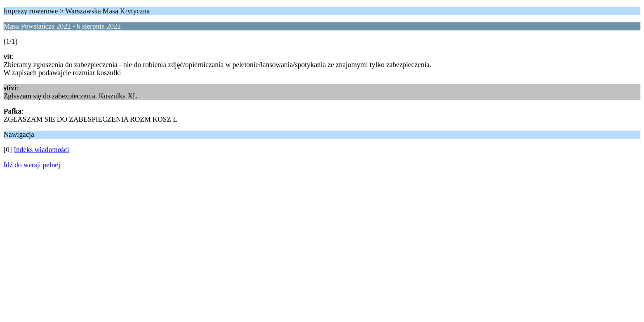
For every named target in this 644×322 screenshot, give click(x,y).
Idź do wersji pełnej (32, 165)
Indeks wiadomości (42, 150)
